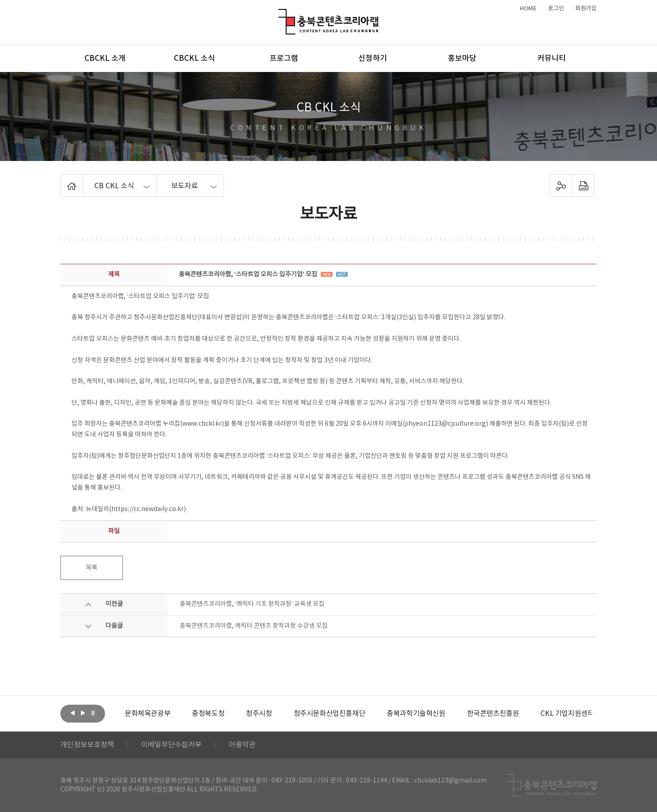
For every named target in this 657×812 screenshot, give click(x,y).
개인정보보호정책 (87, 745)
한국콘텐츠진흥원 (493, 714)
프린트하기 (583, 186)
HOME (528, 8)
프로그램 (284, 59)
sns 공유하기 (561, 186)
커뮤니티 (552, 59)
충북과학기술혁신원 (416, 714)
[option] (147, 714)
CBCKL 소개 (105, 59)
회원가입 (586, 8)
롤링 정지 (93, 713)
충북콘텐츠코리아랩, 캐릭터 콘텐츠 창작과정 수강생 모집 (254, 626)
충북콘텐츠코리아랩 (280, 14)
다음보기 (83, 713)
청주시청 (259, 714)
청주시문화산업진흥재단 (330, 714)
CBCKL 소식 (194, 59)
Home (63, 180)
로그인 (556, 8)
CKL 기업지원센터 (567, 714)
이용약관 (242, 745)
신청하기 (373, 59)
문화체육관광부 (147, 714)
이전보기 (72, 713)
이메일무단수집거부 (171, 745)
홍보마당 (462, 59)
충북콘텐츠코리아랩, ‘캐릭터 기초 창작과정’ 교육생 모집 (252, 604)
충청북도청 (208, 714)
